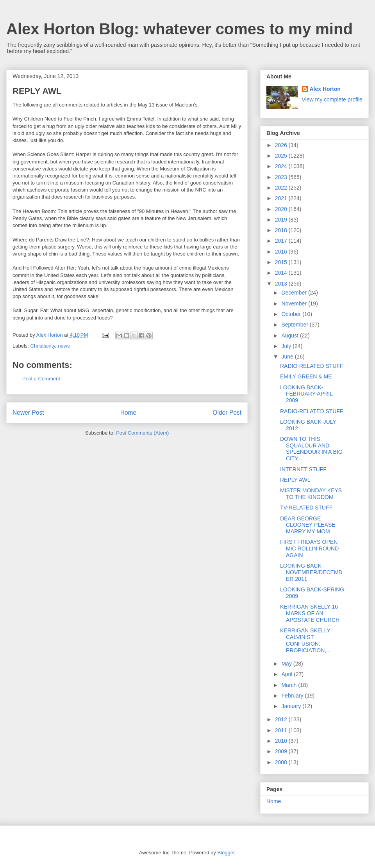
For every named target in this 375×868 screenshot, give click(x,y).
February (293, 696)
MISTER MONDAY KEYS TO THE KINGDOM (311, 494)
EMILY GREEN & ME (306, 376)
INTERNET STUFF (303, 469)
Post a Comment (41, 379)
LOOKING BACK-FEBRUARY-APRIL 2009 (306, 394)
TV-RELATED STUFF (306, 508)
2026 (282, 145)
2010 (282, 741)
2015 (282, 262)
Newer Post (28, 413)
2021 (282, 198)
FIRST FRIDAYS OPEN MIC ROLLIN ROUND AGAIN (309, 548)
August (290, 335)
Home (129, 413)
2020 (282, 209)
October (292, 314)
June (288, 357)
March (290, 685)
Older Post (227, 413)
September (295, 325)
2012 (282, 719)
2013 (282, 284)
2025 (282, 156)
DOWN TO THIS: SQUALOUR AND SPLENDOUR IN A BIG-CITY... (312, 449)
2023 (282, 177)
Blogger (226, 853)
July (287, 346)
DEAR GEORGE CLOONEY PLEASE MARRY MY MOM (308, 525)
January (292, 706)
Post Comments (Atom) (142, 433)
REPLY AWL (295, 480)
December (295, 293)
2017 (282, 241)
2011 (282, 730)
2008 (282, 762)
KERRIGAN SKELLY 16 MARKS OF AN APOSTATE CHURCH (310, 613)
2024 (282, 166)
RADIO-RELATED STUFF (312, 366)
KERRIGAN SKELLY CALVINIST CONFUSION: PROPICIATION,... (305, 640)
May (287, 664)
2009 (282, 751)
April (287, 674)
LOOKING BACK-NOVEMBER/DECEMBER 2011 (311, 572)
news (64, 346)
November (295, 304)
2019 (282, 220)
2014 (282, 273)
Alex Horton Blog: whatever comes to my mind (179, 29)
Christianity (43, 346)
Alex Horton (325, 89)
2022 (282, 188)
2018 (282, 230)
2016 (282, 252)
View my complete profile (332, 99)
